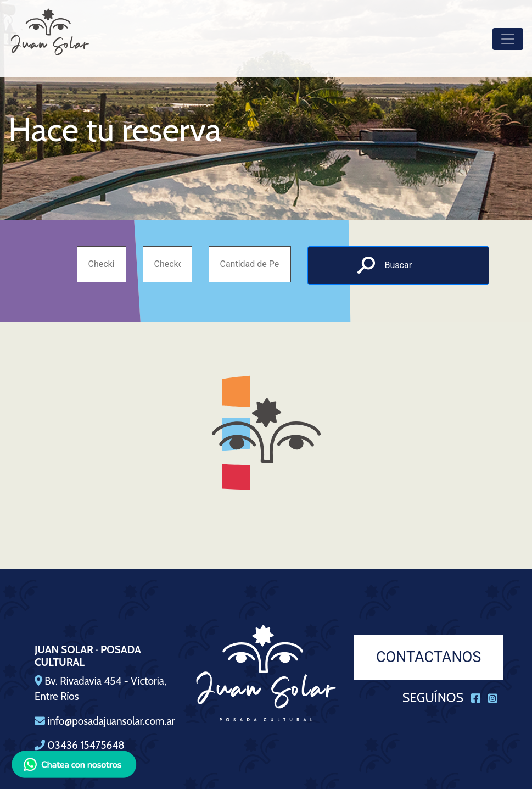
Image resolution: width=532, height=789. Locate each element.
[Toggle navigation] (508, 39)
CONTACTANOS (429, 657)
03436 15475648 (86, 745)
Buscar (399, 265)
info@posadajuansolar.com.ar (111, 721)
